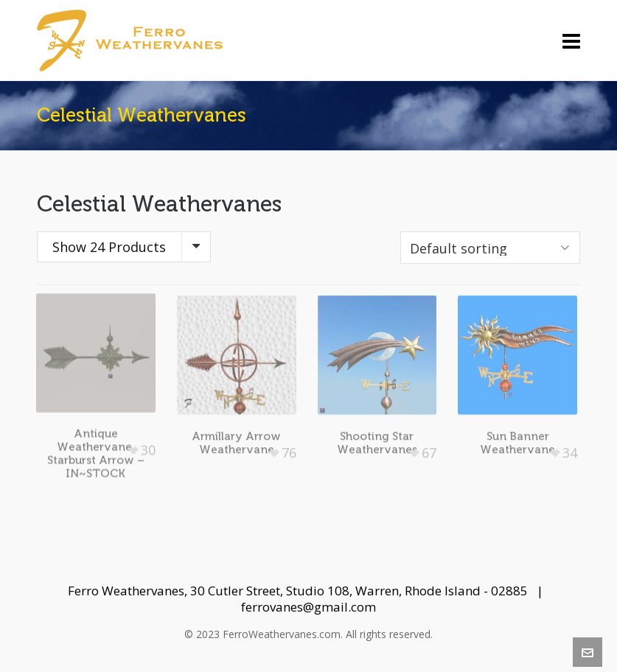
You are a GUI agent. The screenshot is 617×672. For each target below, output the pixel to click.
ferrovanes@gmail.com (308, 607)
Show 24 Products (109, 247)
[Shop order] (490, 248)
